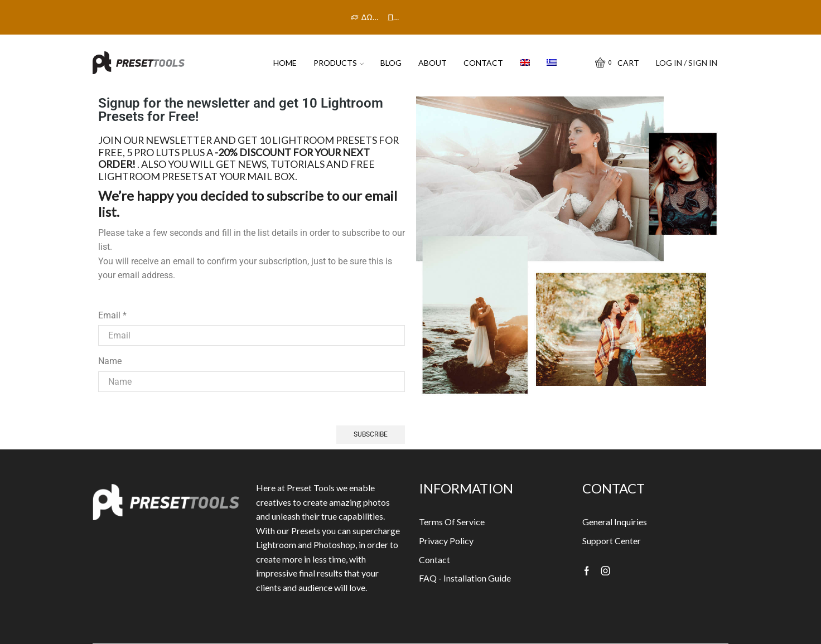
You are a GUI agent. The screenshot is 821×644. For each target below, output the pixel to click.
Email (112, 315)
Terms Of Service (452, 522)
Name (110, 361)
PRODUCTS (339, 63)
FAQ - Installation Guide (465, 578)
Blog (391, 63)
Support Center (612, 541)
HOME (285, 63)
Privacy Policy (446, 541)
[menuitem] (525, 63)
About (433, 63)
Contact (483, 63)
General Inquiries (615, 522)
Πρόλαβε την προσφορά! (394, 17)
